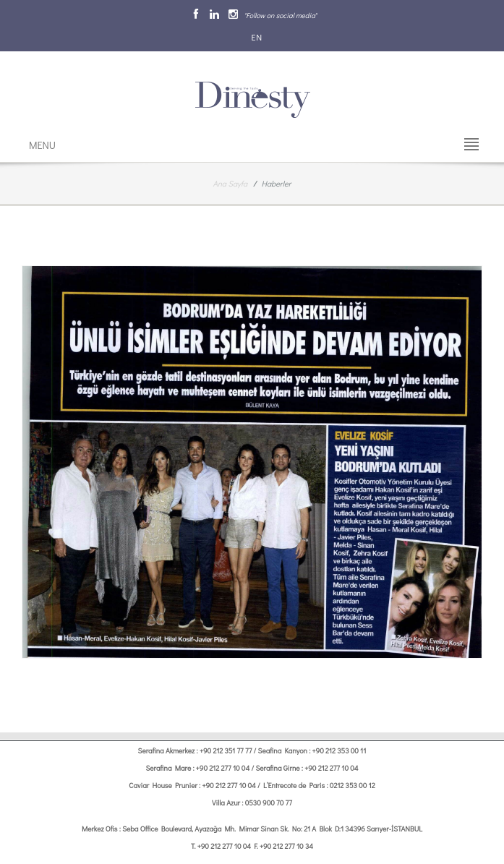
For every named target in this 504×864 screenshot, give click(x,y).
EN (256, 37)
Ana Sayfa (231, 183)
